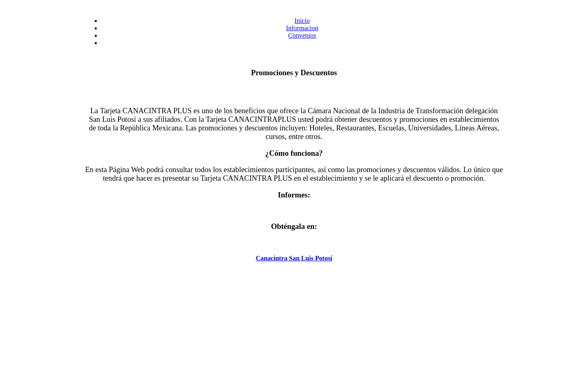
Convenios (302, 35)
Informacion (302, 28)
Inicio (302, 21)
